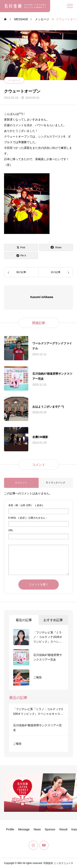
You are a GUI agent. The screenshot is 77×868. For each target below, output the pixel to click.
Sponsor (50, 829)
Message (24, 829)
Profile (10, 829)
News (37, 829)
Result (63, 829)
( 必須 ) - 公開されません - (28, 518)
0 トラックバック (56, 483)
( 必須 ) (26, 505)
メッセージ (14, 80)
